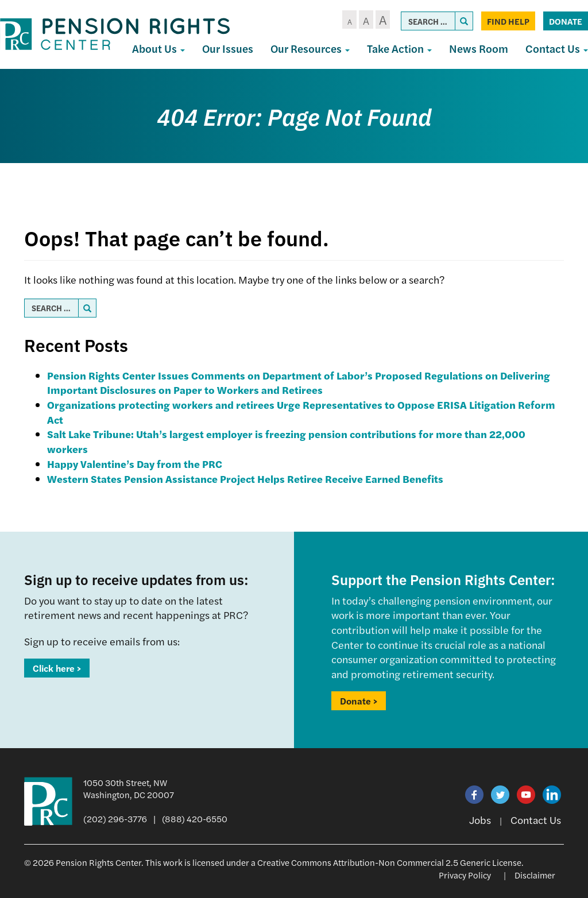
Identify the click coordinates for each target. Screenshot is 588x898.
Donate (566, 21)
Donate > (359, 701)
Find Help (508, 21)
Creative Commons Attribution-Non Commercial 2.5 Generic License (389, 862)
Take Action (399, 49)
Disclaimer (535, 875)
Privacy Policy (465, 875)
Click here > (57, 668)
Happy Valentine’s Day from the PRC (135, 464)
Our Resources (310, 49)
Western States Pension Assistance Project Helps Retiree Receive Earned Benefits (245, 479)
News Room (479, 49)
